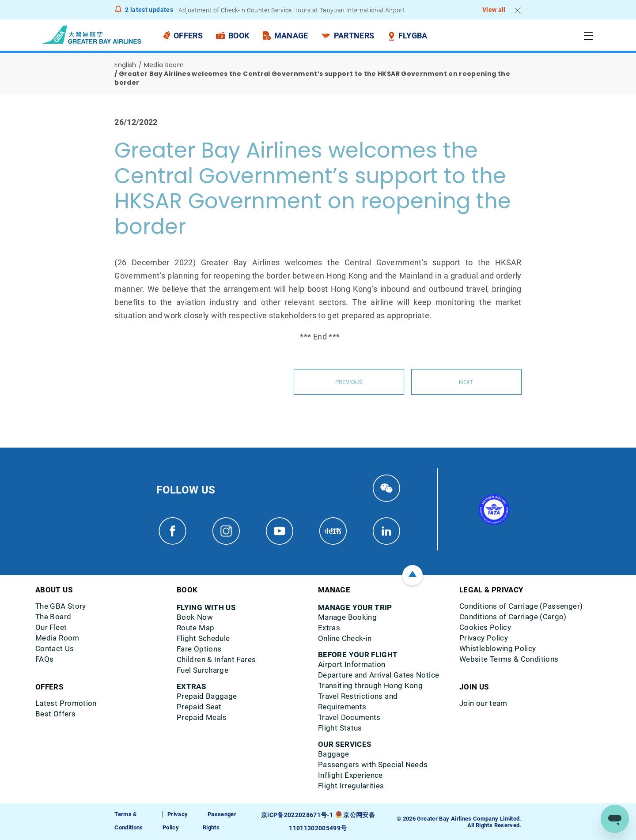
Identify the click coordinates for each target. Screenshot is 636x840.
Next (466, 382)
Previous (349, 382)
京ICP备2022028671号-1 (298, 815)
